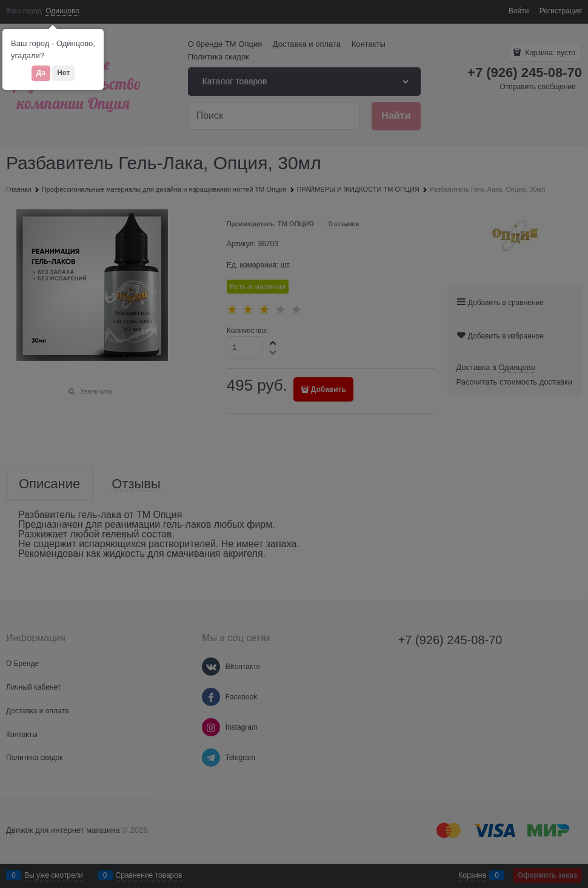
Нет (63, 73)
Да (41, 73)
